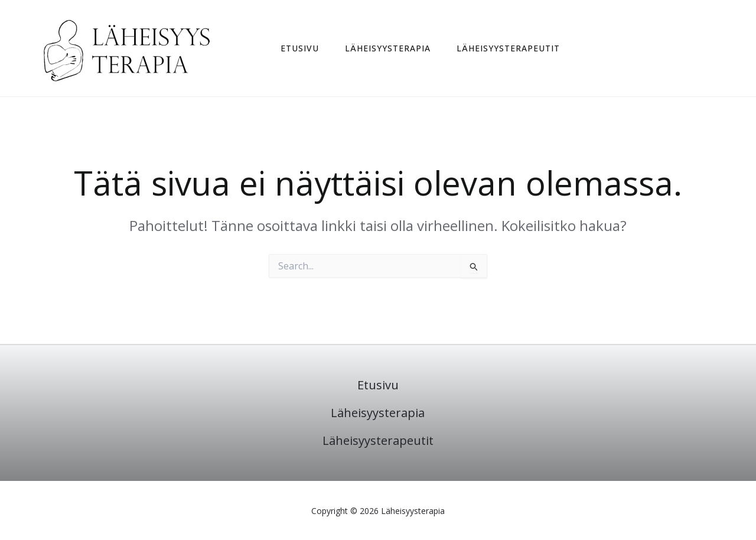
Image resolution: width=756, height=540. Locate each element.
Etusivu (300, 48)
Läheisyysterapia (388, 48)
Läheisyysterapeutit (508, 48)
